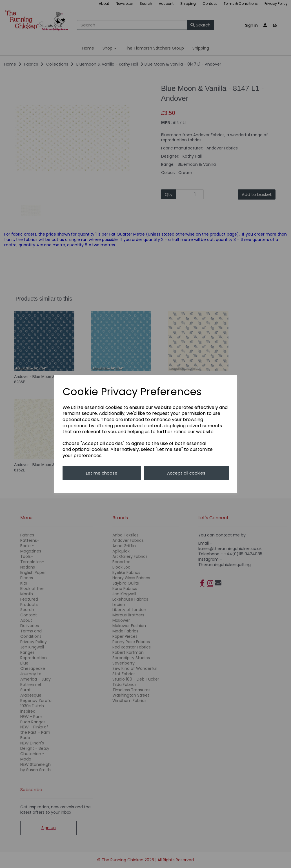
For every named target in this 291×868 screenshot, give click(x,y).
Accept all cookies (186, 473)
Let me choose (102, 473)
